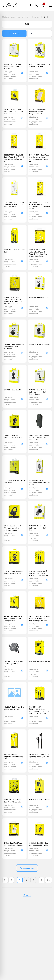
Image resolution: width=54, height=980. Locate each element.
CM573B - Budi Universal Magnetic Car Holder (13, 572)
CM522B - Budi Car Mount (39, 662)
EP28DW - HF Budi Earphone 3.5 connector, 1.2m (13, 757)
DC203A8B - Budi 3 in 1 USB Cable (14, 251)
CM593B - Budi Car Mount (39, 345)
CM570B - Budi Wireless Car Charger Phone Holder (13, 664)
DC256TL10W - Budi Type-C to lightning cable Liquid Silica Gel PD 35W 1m (39, 158)
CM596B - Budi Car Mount (39, 297)
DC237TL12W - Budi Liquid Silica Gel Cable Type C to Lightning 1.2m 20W (40, 619)
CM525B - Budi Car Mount (39, 800)
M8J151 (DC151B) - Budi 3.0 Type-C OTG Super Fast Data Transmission (14, 112)
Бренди (36, 17)
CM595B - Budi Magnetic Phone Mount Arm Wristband (14, 347)
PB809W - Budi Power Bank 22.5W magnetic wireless (13, 66)
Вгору (27, 895)
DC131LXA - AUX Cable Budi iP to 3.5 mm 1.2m (13, 801)
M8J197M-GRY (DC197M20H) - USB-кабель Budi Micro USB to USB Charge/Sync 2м (39, 710)
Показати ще (27, 868)
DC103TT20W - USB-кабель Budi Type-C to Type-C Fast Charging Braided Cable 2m (38, 253)
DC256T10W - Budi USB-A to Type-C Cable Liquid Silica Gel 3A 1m (14, 204)
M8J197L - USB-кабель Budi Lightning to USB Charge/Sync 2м (13, 619)
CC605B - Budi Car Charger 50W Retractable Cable (40, 483)
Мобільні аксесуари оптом (15, 17)
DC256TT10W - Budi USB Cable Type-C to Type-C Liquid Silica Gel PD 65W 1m (14, 158)
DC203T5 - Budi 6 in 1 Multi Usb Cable (14, 482)
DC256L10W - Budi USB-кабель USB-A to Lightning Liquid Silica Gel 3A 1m (40, 205)
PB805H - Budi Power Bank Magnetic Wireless (40, 65)
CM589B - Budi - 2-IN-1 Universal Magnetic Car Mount (39, 528)
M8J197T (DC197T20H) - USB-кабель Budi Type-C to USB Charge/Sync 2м (39, 573)
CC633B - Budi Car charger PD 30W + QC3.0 (14, 436)
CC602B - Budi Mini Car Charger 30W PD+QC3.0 (39, 844)
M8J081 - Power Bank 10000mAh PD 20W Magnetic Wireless (38, 112)
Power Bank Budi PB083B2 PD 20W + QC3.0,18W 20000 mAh (39, 437)
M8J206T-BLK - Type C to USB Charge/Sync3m (14, 708)
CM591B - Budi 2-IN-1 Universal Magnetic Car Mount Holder (39, 392)
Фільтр (14, 33)
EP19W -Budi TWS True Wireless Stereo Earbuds (13, 844)
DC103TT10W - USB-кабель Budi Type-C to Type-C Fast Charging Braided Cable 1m (13, 300)
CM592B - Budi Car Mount (14, 390)
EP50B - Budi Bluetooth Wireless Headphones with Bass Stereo (13, 528)
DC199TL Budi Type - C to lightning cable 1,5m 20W (39, 756)
